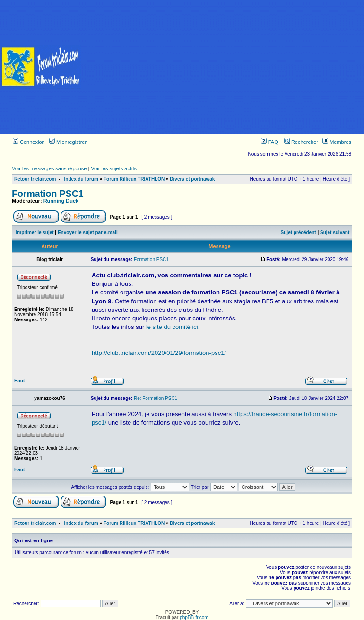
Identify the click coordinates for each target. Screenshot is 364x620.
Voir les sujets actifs (114, 168)
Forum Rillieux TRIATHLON (134, 179)
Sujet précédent (299, 233)
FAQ (270, 142)
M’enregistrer (68, 142)
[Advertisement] (223, 67)
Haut (19, 381)
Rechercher (301, 142)
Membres (337, 142)
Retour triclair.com (35, 179)
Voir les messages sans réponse (49, 168)
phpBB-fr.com (194, 617)
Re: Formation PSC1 (156, 398)
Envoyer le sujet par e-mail (88, 233)
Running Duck (61, 201)
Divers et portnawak (192, 179)
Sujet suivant (335, 233)
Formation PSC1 (48, 194)
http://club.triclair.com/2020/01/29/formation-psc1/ (159, 353)
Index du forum (81, 179)
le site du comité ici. (173, 327)
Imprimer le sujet (35, 233)
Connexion (29, 142)
